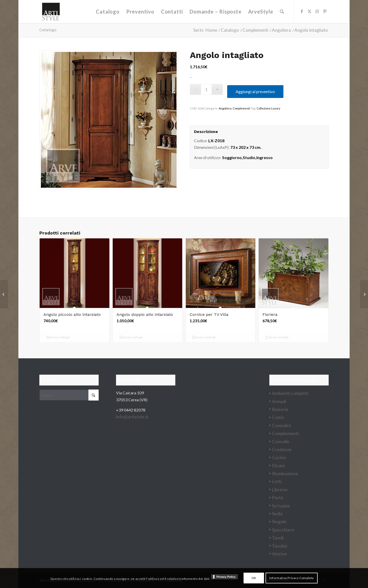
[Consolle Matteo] (364, 294)
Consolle (281, 441)
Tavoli (278, 538)
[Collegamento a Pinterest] (325, 11)
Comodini (281, 425)
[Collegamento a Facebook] (302, 11)
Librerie (280, 490)
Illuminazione (285, 473)
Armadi (279, 401)
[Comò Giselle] (4, 294)
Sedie (277, 514)
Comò (278, 417)
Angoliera (225, 108)
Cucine (279, 457)
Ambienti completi (290, 393)
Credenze (282, 449)
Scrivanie (281, 506)
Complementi (241, 108)
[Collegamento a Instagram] (317, 11)
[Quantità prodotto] (206, 89)
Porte (278, 497)
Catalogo (48, 30)
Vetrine (279, 554)
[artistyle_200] (51, 12)
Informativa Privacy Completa (292, 578)
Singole (279, 522)
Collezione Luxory (268, 108)
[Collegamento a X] (309, 11)
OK (254, 578)
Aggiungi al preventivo (255, 91)
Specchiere (283, 530)
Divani (278, 465)
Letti (277, 481)
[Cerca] (282, 12)
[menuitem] (108, 12)
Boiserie (280, 409)
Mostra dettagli (58, 338)
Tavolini (280, 546)
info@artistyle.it (132, 417)
